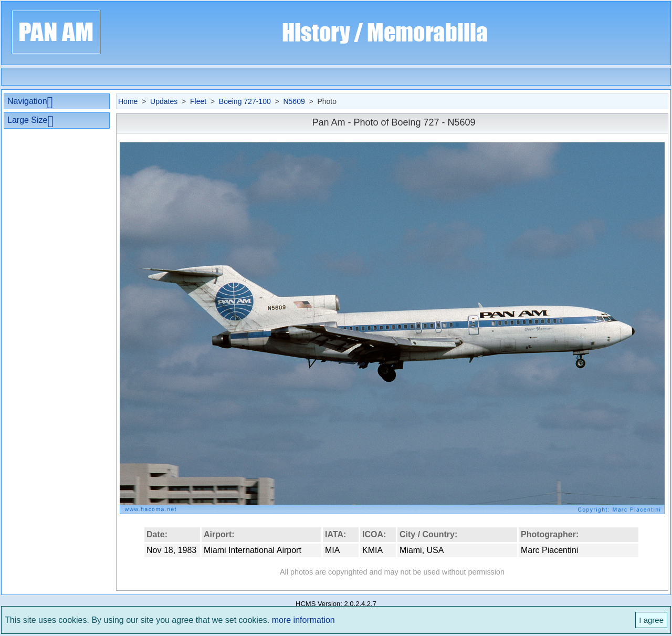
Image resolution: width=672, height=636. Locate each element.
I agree (651, 620)
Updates (164, 101)
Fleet (198, 101)
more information (303, 620)
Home (128, 101)
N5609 (294, 101)
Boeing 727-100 (245, 101)
